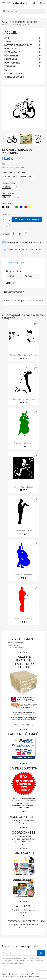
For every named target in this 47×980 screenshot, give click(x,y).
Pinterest (26, 234)
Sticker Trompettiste (23, 531)
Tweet (20, 234)
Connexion (13, 645)
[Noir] (4, 207)
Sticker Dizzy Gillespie (23, 487)
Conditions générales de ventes (23, 911)
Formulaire (24, 823)
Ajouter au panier (27, 219)
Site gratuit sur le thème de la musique (23, 926)
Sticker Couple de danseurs (23, 399)
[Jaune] (31, 207)
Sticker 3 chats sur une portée (23, 355)
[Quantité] (5, 219)
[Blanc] (13, 207)
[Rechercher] (23, 11)
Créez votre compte (17, 648)
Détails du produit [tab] (16, 263)
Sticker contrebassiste (24, 443)
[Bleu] (22, 207)
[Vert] (17, 207)
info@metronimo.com (24, 821)
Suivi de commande (16, 643)
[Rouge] (26, 207)
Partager (13, 234)
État (8, 283)
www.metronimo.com (26, 921)
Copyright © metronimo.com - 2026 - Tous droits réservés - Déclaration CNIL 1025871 (21, 975)
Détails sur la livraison (24, 725)
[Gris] (8, 207)
